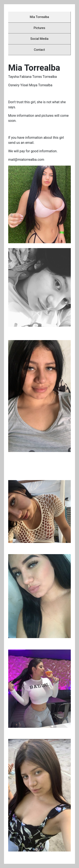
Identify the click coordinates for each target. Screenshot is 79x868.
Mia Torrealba (39, 17)
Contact (39, 50)
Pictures (39, 28)
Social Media (39, 39)
